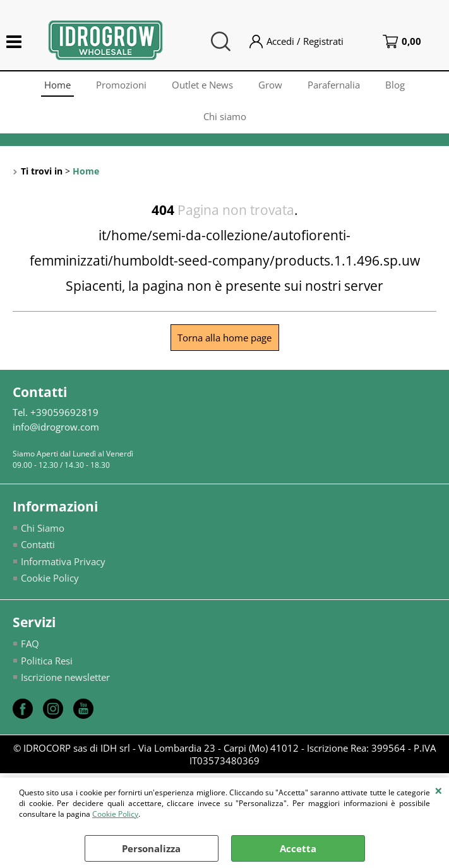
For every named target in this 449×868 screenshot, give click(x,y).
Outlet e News (202, 85)
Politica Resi (47, 661)
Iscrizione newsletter (65, 677)
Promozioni (121, 85)
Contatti (38, 544)
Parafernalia (334, 85)
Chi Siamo (43, 528)
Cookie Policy (115, 814)
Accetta (298, 848)
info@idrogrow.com (56, 427)
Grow (270, 85)
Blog (395, 85)
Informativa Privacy (63, 561)
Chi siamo (225, 116)
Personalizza (151, 848)
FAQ (30, 644)
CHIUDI (439, 790)
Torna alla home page (224, 338)
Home (57, 85)
